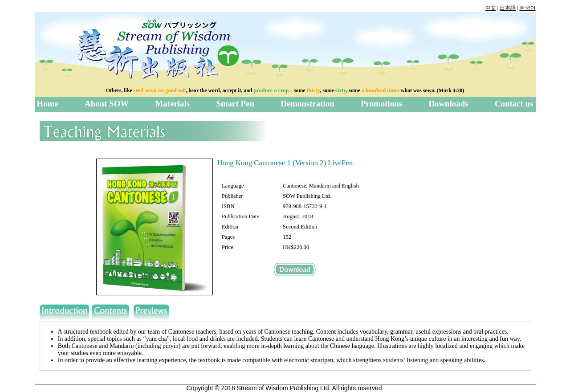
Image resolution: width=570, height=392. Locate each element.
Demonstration (307, 104)
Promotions (381, 104)
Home (48, 104)
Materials (172, 104)
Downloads (448, 104)
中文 (491, 8)
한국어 (528, 8)
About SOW (107, 104)
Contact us (514, 104)
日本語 (508, 8)
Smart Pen (235, 104)
